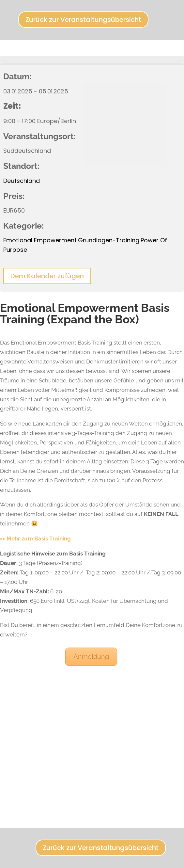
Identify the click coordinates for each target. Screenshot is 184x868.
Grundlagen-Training (109, 240)
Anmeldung (91, 657)
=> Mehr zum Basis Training (35, 538)
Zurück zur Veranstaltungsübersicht (83, 20)
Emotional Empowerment (40, 240)
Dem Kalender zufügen (47, 276)
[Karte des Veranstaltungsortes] (92, 742)
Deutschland (22, 181)
